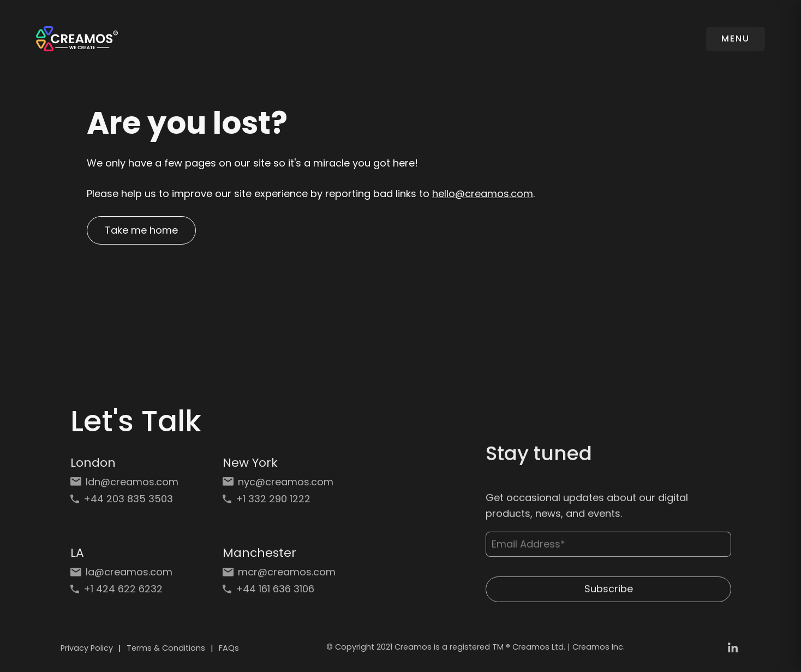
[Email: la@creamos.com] (127, 577)
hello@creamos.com (483, 194)
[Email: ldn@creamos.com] (127, 486)
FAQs (229, 648)
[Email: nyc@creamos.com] (279, 486)
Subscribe (608, 595)
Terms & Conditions (166, 648)
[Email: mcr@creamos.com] (279, 577)
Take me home (141, 230)
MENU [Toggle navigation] (736, 38)
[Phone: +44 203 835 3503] (127, 504)
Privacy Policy (87, 648)
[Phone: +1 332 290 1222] (279, 504)
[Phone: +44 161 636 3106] (279, 594)
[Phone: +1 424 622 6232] (127, 594)
